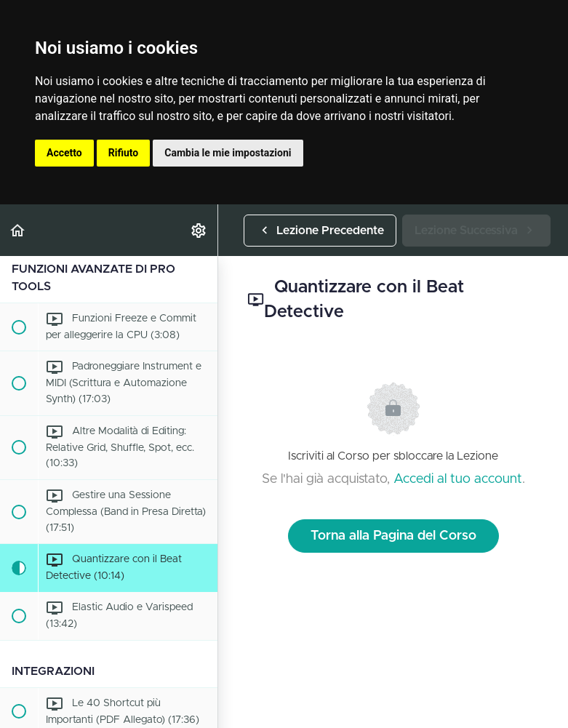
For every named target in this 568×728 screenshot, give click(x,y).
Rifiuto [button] (124, 153)
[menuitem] (199, 230)
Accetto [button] (64, 153)
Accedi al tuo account (458, 479)
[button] (18, 230)
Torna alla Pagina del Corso (393, 536)
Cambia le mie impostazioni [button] (228, 153)
